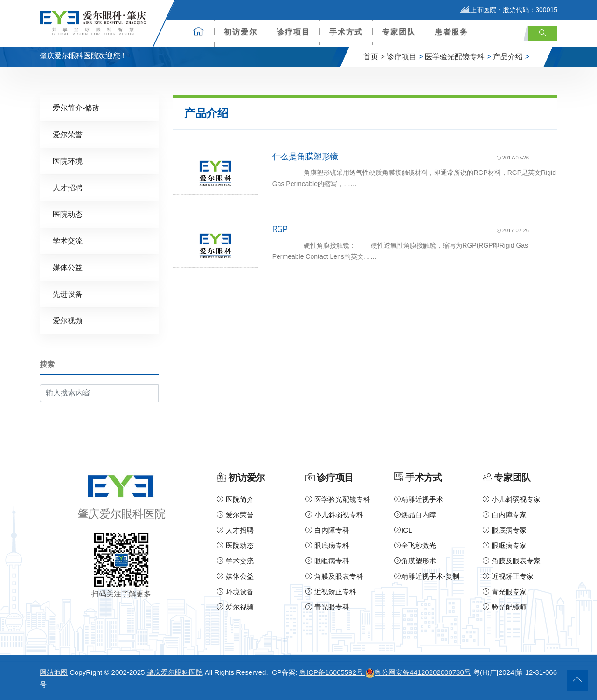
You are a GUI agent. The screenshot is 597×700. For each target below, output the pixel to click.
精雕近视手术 (419, 499)
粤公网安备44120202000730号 (418, 672)
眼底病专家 (505, 530)
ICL (403, 530)
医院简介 (235, 499)
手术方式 (346, 32)
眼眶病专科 (327, 561)
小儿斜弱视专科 (334, 515)
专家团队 (399, 32)
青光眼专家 (505, 592)
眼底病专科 (327, 545)
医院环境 (68, 161)
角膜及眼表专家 (512, 561)
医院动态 (68, 214)
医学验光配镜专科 (455, 57)
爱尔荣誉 (68, 135)
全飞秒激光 (415, 545)
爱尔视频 (68, 321)
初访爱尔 (241, 32)
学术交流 (68, 241)
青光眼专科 (327, 607)
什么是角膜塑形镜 (305, 157)
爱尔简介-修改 (76, 108)
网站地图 (54, 672)
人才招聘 (68, 188)
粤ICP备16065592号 (332, 672)
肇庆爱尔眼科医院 (175, 672)
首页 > (374, 57)
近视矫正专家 (508, 576)
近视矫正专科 (331, 592)
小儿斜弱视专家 (512, 499)
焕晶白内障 (415, 515)
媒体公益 (68, 267)
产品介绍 (508, 57)
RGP (280, 229)
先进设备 (68, 294)
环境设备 (235, 592)
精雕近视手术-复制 (427, 576)
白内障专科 (327, 530)
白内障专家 (505, 515)
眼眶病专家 (505, 545)
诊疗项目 (293, 32)
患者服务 (451, 32)
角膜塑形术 (415, 561)
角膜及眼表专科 (334, 576)
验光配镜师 (505, 607)
